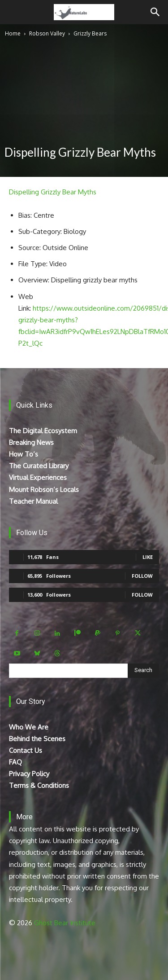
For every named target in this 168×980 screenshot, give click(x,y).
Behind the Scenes (37, 739)
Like (148, 557)
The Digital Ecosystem (43, 431)
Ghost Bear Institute (65, 923)
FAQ (15, 762)
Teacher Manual (33, 501)
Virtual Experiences (38, 477)
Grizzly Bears (90, 33)
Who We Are (29, 727)
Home (13, 33)
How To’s (24, 454)
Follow (142, 576)
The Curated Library (39, 466)
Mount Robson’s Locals (44, 490)
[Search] (155, 12)
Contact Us (26, 750)
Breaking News (31, 442)
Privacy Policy (29, 774)
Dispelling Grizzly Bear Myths (53, 192)
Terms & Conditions (39, 785)
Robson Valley (47, 33)
